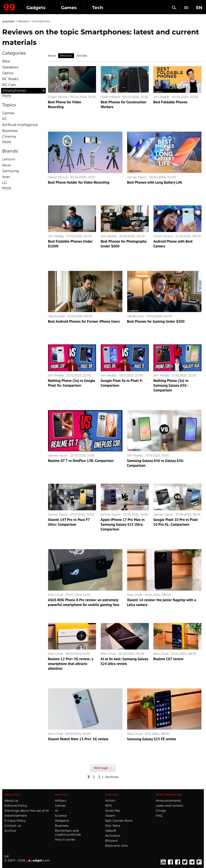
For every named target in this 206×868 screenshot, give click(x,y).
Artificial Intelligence (20, 125)
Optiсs (8, 73)
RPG (109, 806)
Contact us (13, 826)
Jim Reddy (161, 97)
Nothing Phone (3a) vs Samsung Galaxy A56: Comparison (171, 385)
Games (69, 8)
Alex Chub (56, 595)
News (52, 55)
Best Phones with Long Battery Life (155, 182)
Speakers (10, 67)
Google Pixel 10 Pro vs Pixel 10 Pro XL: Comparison (176, 522)
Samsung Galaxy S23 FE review (151, 739)
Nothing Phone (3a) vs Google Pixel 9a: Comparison (72, 383)
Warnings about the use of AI (27, 811)
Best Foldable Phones (170, 102)
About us (11, 801)
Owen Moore (58, 97)
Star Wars (113, 826)
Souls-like (112, 811)
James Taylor (137, 177)
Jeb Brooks (56, 316)
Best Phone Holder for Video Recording (79, 182)
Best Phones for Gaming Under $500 (156, 321)
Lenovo (9, 159)
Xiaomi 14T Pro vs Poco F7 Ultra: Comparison (69, 522)
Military (61, 801)
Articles (82, 55)
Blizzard (111, 841)
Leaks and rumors (169, 806)
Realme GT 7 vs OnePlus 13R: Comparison (81, 461)
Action (110, 801)
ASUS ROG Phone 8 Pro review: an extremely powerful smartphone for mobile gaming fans (84, 602)
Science (61, 816)
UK (7, 856)
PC (5, 119)
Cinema (9, 137)
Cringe (161, 811)
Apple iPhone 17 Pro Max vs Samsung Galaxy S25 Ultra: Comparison (123, 524)
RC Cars (9, 85)
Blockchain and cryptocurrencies (68, 833)
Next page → (103, 768)
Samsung (11, 171)
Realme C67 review (168, 659)
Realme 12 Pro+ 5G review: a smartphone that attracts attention (71, 664)
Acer (6, 177)
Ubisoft (111, 831)
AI (56, 811)
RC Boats (10, 79)
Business (10, 131)
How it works (65, 839)
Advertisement (16, 816)
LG (4, 183)
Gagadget (9, 7)
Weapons (62, 821)
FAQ (159, 816)
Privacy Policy (15, 821)
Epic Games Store (119, 821)
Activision (113, 836)
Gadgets (36, 8)
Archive (112, 777)
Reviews (24, 21)
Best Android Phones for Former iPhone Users (84, 321)
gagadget (8, 21)
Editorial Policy (16, 806)
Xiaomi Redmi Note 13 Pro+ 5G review (78, 739)
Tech (98, 8)
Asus (6, 165)
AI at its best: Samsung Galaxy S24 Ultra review (124, 661)
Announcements (168, 801)
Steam (110, 816)
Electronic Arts (117, 846)
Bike (6, 61)
